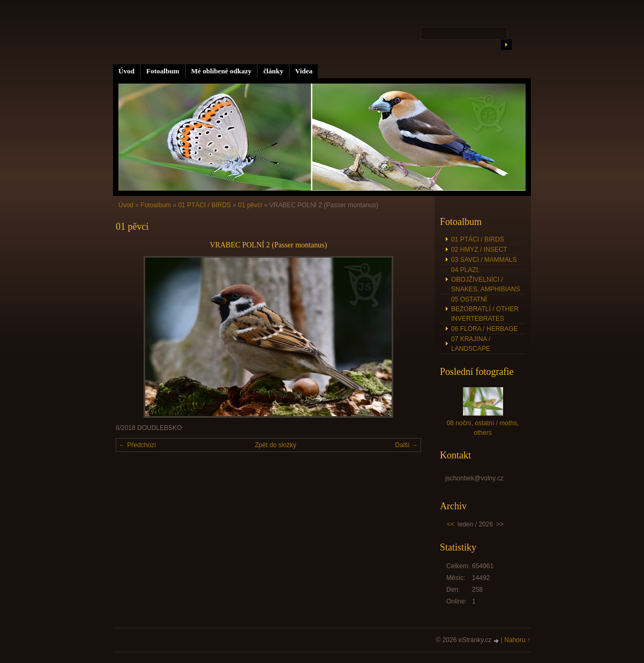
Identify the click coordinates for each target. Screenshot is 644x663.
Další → (406, 445)
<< (451, 524)
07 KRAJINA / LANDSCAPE (471, 344)
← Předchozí (137, 445)
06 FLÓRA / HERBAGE (485, 329)
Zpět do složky (276, 445)
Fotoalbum (163, 71)
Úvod (126, 71)
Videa (304, 71)
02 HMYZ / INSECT (479, 250)
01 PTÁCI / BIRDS (204, 205)
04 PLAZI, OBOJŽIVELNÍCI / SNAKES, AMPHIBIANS (486, 280)
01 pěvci (250, 205)
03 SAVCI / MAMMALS (484, 260)
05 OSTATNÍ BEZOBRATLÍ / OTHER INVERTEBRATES (485, 309)
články (273, 71)
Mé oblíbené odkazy (222, 71)
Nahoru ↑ (517, 640)
